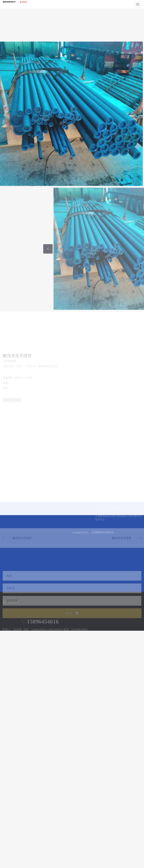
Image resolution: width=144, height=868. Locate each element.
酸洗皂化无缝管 (48, 429)
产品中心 (30, 429)
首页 (19, 429)
